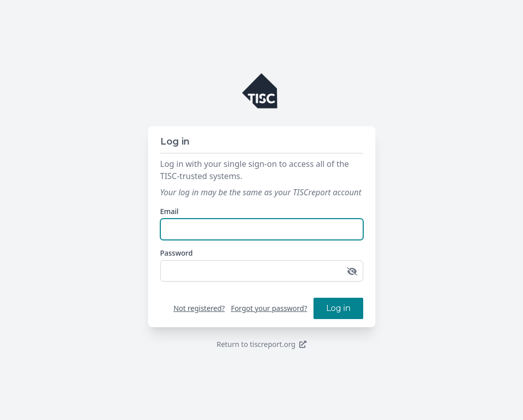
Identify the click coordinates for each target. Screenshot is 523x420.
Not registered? (199, 308)
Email (170, 211)
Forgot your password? (269, 308)
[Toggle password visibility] (352, 271)
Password (177, 253)
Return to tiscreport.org (261, 344)
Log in (338, 308)
